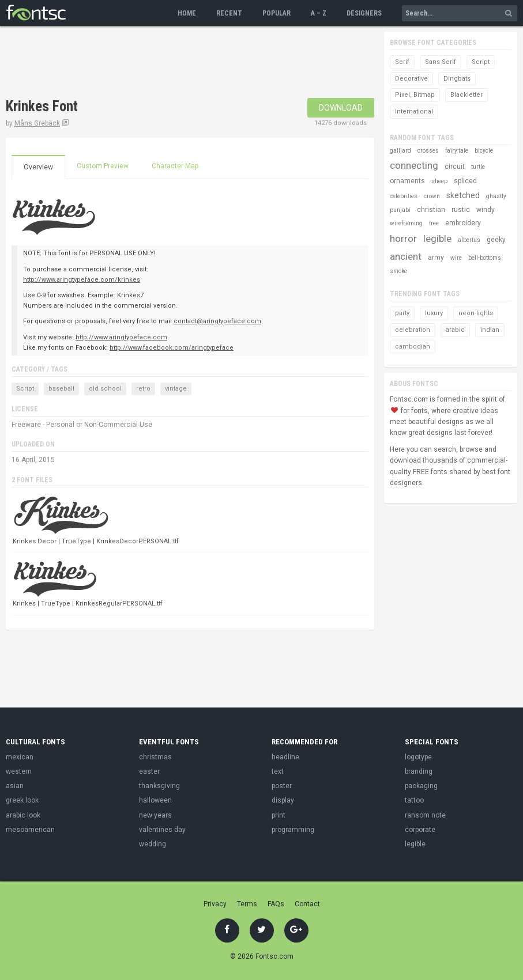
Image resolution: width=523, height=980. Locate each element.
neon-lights (476, 313)
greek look (22, 800)
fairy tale (457, 151)
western (19, 771)
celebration (413, 330)
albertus (469, 240)
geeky (496, 240)
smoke (398, 271)
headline (285, 757)
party (402, 313)
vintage (176, 389)
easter (149, 771)
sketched (463, 195)
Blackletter (466, 95)
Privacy (215, 904)
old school (105, 389)
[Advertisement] (216, 63)
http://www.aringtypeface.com (121, 337)
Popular (276, 13)
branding (419, 771)
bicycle (484, 151)
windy (486, 210)
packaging (421, 786)
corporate (420, 830)
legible (437, 239)
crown (432, 196)
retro (143, 389)
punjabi (400, 210)
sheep (439, 181)
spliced (465, 181)
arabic (455, 330)
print (279, 815)
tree (434, 223)
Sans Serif (441, 62)
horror (403, 239)
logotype (418, 757)
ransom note (425, 815)
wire (456, 258)
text (278, 771)
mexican (20, 757)
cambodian (413, 347)
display (283, 800)
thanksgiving (159, 786)
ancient (406, 256)
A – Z (319, 13)
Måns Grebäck (37, 123)
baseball (61, 389)
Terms (247, 904)
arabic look (23, 815)
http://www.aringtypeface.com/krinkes (82, 280)
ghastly (496, 196)
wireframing (406, 223)
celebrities (404, 196)
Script (25, 389)
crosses (428, 151)
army (436, 258)
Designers (364, 13)
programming (293, 830)
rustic (461, 210)
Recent (229, 13)
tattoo (414, 800)
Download (341, 108)
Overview (38, 167)
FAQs (276, 904)
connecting (414, 165)
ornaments (407, 181)
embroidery (463, 223)
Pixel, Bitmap (415, 95)
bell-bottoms (485, 258)
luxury (434, 313)
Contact (307, 904)
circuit (455, 167)
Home (187, 13)
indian (490, 330)
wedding (153, 844)
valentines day (162, 830)
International (414, 111)
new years (155, 815)
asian (15, 786)
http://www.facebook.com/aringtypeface (172, 348)
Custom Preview (103, 166)
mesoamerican (30, 830)
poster (282, 786)
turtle (478, 167)
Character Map (175, 166)
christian (431, 210)
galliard (400, 151)
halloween (155, 800)
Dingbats (457, 79)
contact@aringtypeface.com (217, 321)
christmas (155, 757)
